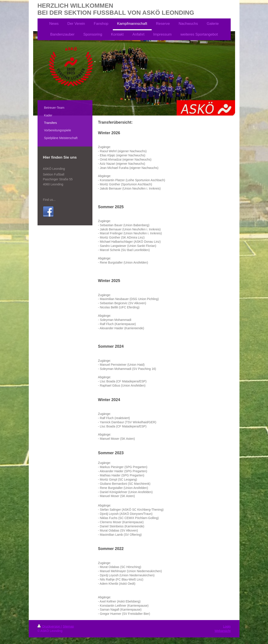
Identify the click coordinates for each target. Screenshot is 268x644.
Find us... (49, 200)
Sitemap (68, 626)
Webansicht (223, 631)
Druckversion (49, 626)
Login (227, 626)
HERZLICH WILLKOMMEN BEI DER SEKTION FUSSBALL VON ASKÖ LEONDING (116, 9)
